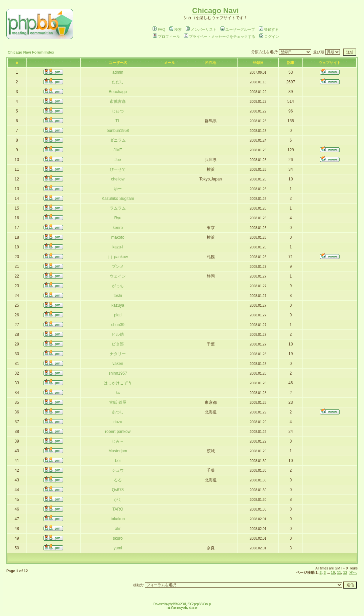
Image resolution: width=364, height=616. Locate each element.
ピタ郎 (118, 344)
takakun (118, 519)
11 (339, 572)
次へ (353, 572)
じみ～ (118, 441)
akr (118, 529)
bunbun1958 (118, 131)
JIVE (118, 150)
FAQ (159, 29)
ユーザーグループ (238, 29)
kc (118, 393)
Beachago (118, 92)
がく (118, 499)
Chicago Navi (215, 11)
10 (333, 572)
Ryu (118, 218)
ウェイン (118, 276)
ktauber (193, 608)
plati (118, 315)
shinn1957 (118, 373)
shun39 (118, 325)
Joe (118, 160)
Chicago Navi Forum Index (31, 52)
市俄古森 (118, 101)
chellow (118, 179)
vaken (118, 364)
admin (118, 72)
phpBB (172, 604)
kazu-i (118, 247)
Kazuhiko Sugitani (118, 199)
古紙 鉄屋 (118, 402)
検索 (175, 29)
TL (118, 121)
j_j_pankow (118, 257)
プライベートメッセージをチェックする (220, 36)
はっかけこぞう (118, 383)
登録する (269, 29)
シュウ (118, 470)
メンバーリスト (201, 29)
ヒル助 (118, 334)
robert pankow (118, 432)
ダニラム (118, 140)
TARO (118, 509)
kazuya (118, 305)
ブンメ (118, 266)
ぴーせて (118, 169)
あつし (118, 412)
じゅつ (118, 111)
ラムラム (118, 208)
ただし (118, 82)
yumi (118, 548)
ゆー (118, 189)
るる (118, 480)
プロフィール (166, 36)
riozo (118, 422)
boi (118, 461)
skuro (118, 538)
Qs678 (118, 490)
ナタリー (118, 354)
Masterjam (118, 451)
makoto (118, 237)
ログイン (269, 36)
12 (345, 572)
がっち (118, 286)
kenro (118, 228)
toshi (118, 296)
